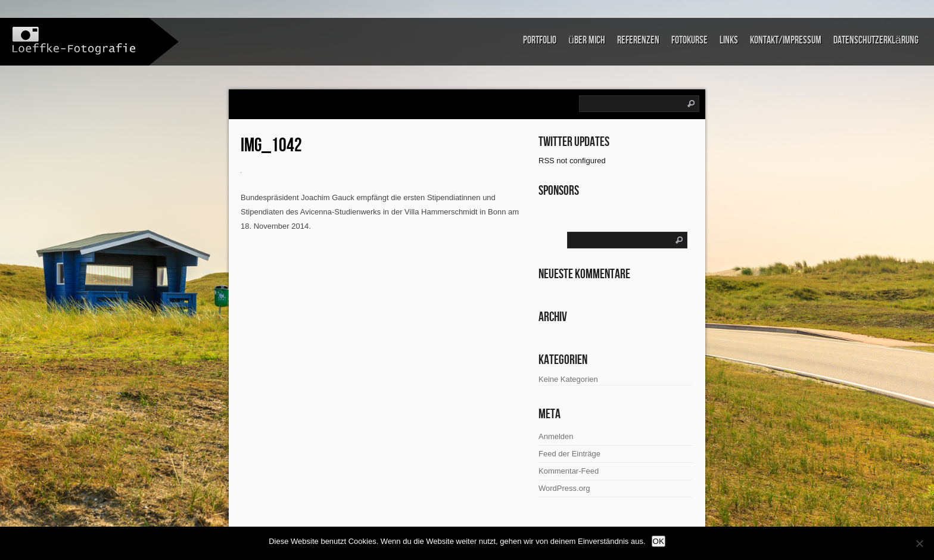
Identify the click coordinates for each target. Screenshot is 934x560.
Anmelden (556, 436)
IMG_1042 (271, 146)
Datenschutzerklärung (876, 40)
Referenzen (638, 40)
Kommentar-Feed (569, 471)
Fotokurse (689, 40)
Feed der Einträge (569, 454)
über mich (587, 40)
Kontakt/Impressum (786, 40)
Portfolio (540, 40)
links (729, 40)
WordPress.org (564, 488)
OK (659, 541)
